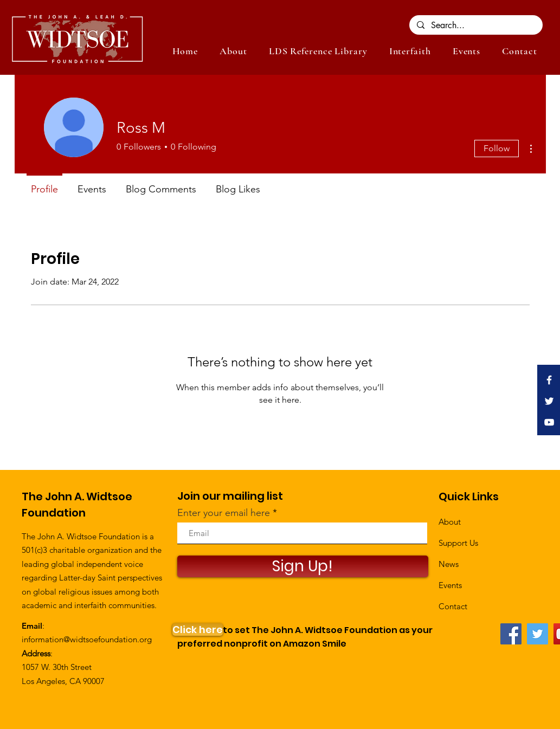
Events (450, 585)
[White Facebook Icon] (549, 380)
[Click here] (198, 630)
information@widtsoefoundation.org (87, 639)
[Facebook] (511, 634)
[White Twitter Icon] (549, 401)
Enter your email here (224, 513)
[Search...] (475, 25)
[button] (466, 51)
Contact (453, 606)
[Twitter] (538, 634)
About (450, 522)
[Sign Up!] (303, 566)
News (449, 564)
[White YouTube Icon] (549, 422)
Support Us (458, 543)
